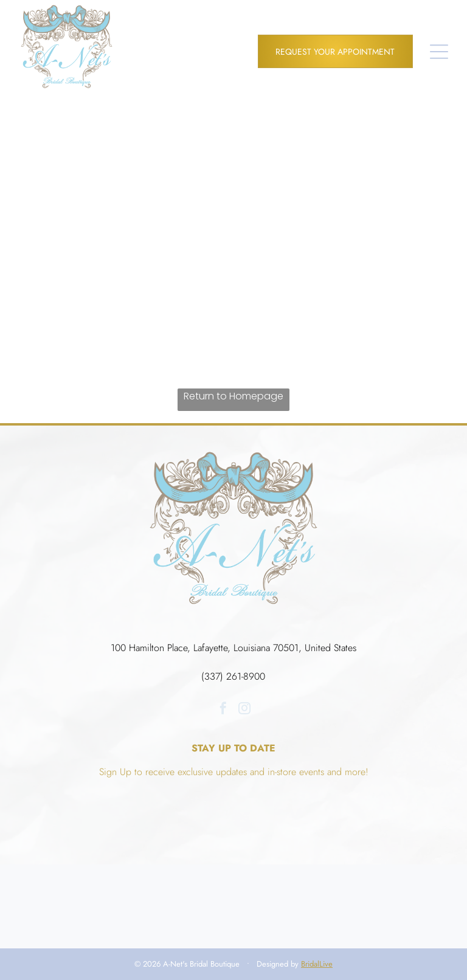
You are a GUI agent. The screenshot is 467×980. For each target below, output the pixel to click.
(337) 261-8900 (233, 676)
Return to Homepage (233, 396)
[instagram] (244, 710)
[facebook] (223, 710)
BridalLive (317, 964)
